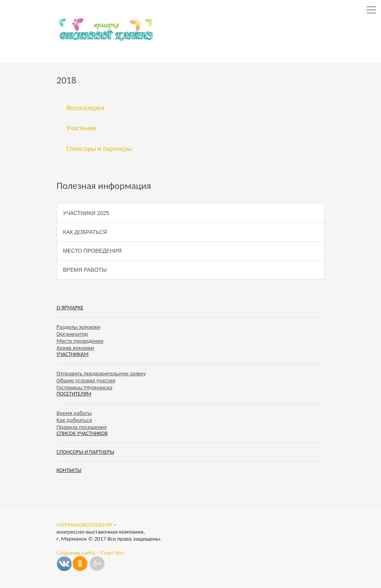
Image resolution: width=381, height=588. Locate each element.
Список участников (82, 433)
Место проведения (92, 251)
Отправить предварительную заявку (101, 373)
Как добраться (85, 232)
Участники (82, 128)
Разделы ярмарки (79, 327)
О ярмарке (70, 308)
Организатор (72, 334)
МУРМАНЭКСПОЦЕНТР (85, 525)
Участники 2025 (86, 213)
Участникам (73, 354)
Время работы (85, 270)
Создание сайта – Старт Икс (90, 553)
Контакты (69, 470)
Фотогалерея (85, 108)
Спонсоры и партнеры (99, 149)
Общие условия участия (86, 380)
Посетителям (74, 394)
